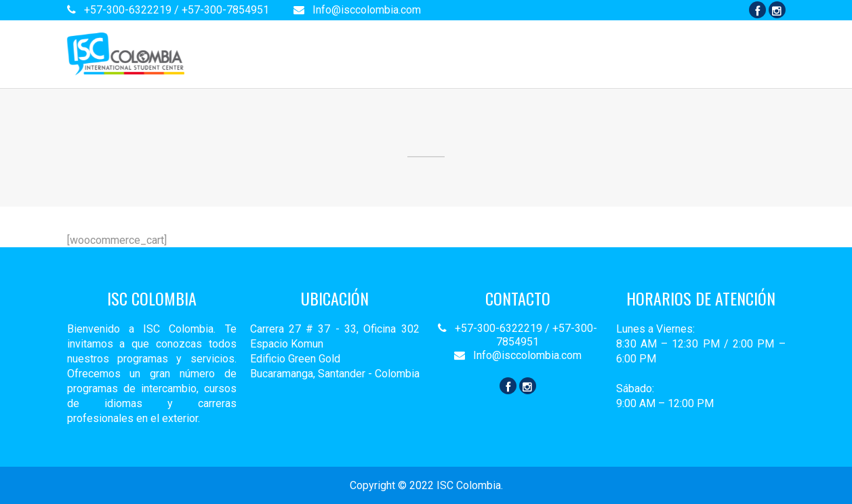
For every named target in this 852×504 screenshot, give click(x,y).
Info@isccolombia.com (357, 10)
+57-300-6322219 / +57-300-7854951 (169, 10)
